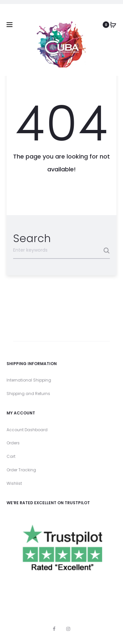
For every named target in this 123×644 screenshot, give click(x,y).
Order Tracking (21, 470)
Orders (13, 443)
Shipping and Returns (28, 394)
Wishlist (14, 483)
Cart (11, 456)
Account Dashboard (27, 430)
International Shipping (29, 380)
